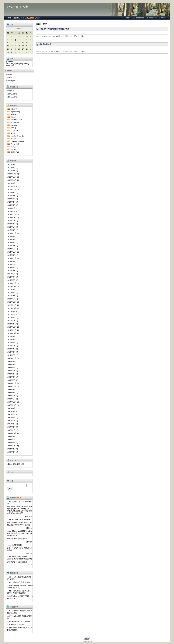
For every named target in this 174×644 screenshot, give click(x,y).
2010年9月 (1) (13, 336)
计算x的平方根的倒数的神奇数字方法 (54, 29)
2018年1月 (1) (13, 227)
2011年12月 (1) (13, 302)
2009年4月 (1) (13, 374)
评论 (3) (77, 51)
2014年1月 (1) (13, 274)
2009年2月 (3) (13, 380)
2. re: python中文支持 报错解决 (19, 519)
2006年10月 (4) (13, 433)
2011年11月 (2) (13, 305)
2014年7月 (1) (13, 264)
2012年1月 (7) (13, 299)
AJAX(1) (14, 109)
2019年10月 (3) (13, 218)
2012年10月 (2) (13, 286)
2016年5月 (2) (13, 239)
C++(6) (13, 117)
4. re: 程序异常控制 (15, 545)
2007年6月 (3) (13, 418)
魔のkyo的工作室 (17, 7)
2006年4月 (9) (13, 449)
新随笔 (16, 18)
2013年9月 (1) (13, 277)
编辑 (83, 36)
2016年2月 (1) (13, 246)
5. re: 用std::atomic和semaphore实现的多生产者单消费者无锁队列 (19, 558)
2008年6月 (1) (13, 396)
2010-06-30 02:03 (51, 36)
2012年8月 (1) (13, 289)
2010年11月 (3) (13, 330)
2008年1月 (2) (13, 399)
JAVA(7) (14, 125)
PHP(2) (13, 139)
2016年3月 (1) (13, 243)
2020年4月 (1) (13, 202)
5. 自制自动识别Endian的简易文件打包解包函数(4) (20, 629)
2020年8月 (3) (13, 196)
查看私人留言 (12, 97)
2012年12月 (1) (13, 283)
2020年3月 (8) (13, 205)
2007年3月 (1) (13, 424)
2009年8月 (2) (13, 364)
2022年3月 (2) (13, 168)
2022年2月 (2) (13, 171)
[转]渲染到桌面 (45, 44)
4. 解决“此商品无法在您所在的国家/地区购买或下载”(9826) (19, 592)
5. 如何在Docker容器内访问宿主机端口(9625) (20, 597)
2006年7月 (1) (13, 440)
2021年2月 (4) (13, 186)
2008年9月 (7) (13, 389)
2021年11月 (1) (13, 177)
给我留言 (11, 91)
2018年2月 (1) (13, 224)
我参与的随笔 (11, 81)
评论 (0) (77, 36)
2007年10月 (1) (13, 405)
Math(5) (14, 133)
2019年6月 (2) (13, 221)
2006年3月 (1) (13, 452)
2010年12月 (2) (13, 327)
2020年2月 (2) (13, 208)
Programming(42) (17, 141)
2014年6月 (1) (13, 268)
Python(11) (15, 144)
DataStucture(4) (17, 120)
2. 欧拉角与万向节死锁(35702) (19, 582)
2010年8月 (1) (13, 339)
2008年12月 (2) (13, 383)
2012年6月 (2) (13, 293)
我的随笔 (9, 74)
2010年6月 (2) (13, 343)
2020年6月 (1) (13, 199)
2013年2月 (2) (13, 280)
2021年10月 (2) (13, 180)
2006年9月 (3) (13, 436)
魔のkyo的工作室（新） (16, 464)
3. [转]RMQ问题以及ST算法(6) (19, 621)
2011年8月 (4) (13, 311)
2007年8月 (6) (13, 411)
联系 (23, 18)
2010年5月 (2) (13, 346)
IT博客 (87, 639)
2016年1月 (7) (13, 249)
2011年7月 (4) (13, 314)
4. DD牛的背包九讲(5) (15, 625)
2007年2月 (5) (13, 427)
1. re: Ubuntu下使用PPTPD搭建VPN (20, 503)
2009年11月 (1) (13, 358)
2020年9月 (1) (13, 193)
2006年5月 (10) (13, 446)
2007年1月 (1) (13, 430)
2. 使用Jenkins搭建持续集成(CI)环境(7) (20, 617)
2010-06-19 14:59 (51, 51)
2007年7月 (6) (13, 414)
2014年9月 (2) (13, 261)
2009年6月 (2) (13, 371)
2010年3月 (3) (13, 352)
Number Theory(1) (18, 136)
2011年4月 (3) (13, 324)
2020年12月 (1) (13, 189)
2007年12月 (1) (13, 402)
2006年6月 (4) (13, 443)
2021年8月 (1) (13, 183)
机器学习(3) (15, 152)
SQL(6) (13, 147)
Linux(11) (14, 131)
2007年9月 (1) (13, 408)
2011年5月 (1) (13, 321)
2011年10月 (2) (13, 308)
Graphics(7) (15, 122)
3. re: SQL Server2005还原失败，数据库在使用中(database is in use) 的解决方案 (20, 533)
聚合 (28, 18)
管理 (38, 18)
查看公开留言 (12, 94)
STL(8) (13, 149)
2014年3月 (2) (13, 271)
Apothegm (15, 114)
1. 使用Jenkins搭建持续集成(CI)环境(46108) (20, 578)
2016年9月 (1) (13, 236)
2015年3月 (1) (13, 255)
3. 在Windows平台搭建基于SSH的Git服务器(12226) (20, 586)
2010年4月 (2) (13, 349)
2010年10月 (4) (13, 333)
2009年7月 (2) (13, 368)
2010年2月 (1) (13, 355)
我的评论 (9, 78)
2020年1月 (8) (13, 211)
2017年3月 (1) (13, 230)
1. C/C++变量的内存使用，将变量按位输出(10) (20, 612)
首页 (10, 18)
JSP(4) (13, 128)
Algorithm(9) (15, 112)
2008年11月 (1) (13, 386)
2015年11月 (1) (13, 252)
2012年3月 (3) (13, 296)
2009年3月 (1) (13, 377)
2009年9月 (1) (13, 361)
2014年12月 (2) (13, 258)
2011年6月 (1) (13, 318)
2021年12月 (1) (13, 174)
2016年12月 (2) (13, 233)
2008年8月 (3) (13, 393)
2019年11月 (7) (13, 214)
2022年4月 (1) (13, 164)
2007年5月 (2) (13, 421)
